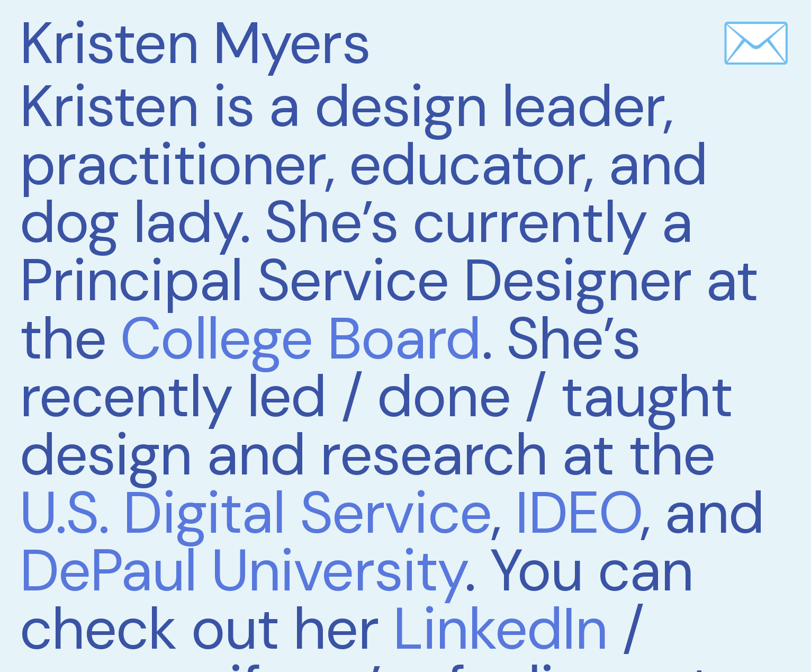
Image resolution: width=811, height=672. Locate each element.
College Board (300, 339)
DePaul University (242, 571)
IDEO (578, 513)
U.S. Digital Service (255, 513)
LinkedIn (500, 629)
